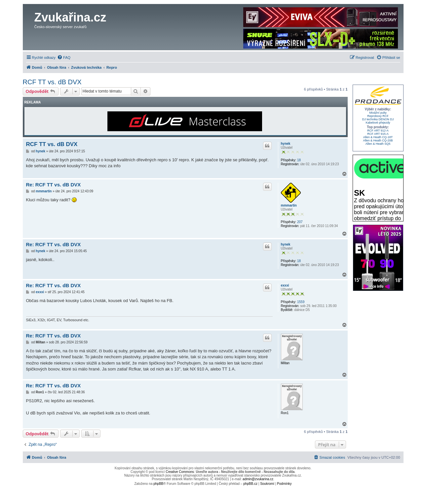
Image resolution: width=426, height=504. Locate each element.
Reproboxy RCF (378, 116)
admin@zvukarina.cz (258, 479)
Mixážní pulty (378, 113)
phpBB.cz (250, 484)
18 (299, 160)
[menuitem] (64, 58)
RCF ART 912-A (378, 131)
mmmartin (289, 205)
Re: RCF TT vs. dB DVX (54, 185)
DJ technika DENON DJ (378, 119)
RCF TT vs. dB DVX (52, 82)
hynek (286, 144)
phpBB (158, 484)
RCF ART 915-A (378, 134)
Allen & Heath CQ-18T (378, 137)
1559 (301, 302)
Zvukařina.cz (70, 17)
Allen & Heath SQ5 (378, 144)
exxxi (285, 285)
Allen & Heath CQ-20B (378, 140)
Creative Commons (180, 472)
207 (300, 222)
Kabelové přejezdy (378, 123)
